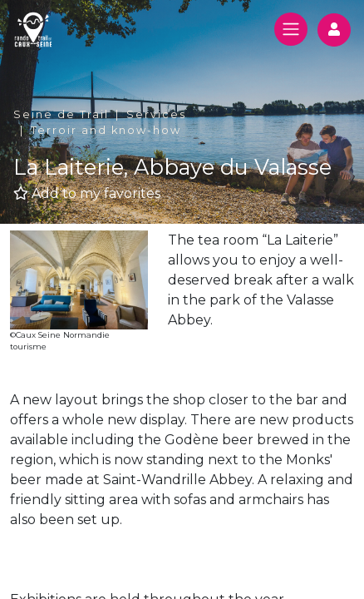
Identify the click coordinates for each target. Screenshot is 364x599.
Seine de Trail (61, 114)
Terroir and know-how (106, 130)
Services (156, 114)
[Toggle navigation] (291, 29)
